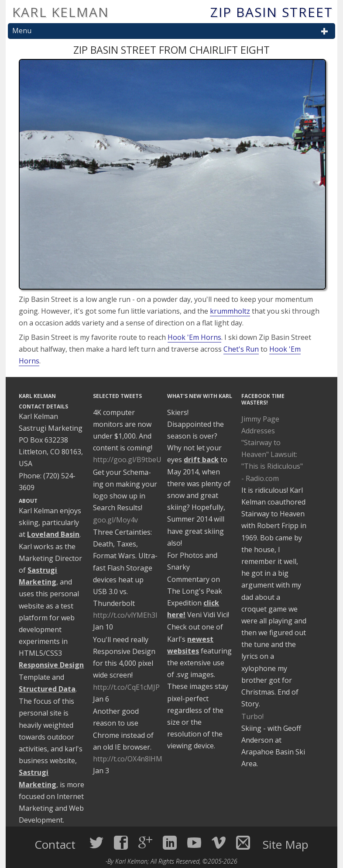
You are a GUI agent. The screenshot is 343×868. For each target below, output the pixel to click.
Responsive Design (51, 665)
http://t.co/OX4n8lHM (128, 759)
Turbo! (252, 716)
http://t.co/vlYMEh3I (125, 615)
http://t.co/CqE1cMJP (126, 687)
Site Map (286, 844)
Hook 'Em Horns (194, 337)
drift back (201, 460)
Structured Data (47, 689)
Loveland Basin (53, 534)
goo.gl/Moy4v (115, 520)
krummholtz (230, 311)
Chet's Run (241, 349)
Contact (57, 844)
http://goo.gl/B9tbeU (127, 460)
